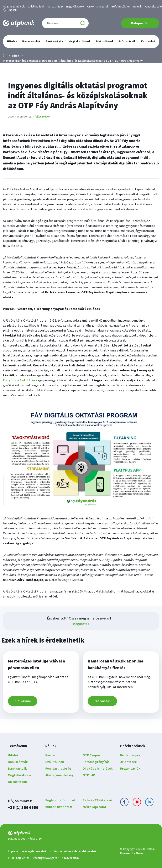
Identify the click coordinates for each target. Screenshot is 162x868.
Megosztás (81, 624)
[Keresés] (83, 23)
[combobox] (65, 23)
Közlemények (130, 755)
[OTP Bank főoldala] (19, 23)
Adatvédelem (70, 858)
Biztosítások (17, 782)
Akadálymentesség (59, 775)
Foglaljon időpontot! (61, 800)
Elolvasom (23, 701)
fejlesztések (42, 117)
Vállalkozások (36, 7)
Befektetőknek (121, 7)
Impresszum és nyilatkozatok (27, 851)
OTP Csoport (92, 755)
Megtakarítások (20, 775)
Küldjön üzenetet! (59, 807)
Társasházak (55, 7)
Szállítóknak (55, 762)
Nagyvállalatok (75, 7)
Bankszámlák (18, 762)
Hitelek (13, 755)
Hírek (16, 56)
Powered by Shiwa (132, 853)
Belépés (140, 23)
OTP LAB (89, 775)
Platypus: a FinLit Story (20, 380)
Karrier (50, 755)
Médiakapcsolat (95, 807)
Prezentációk (130, 769)
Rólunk (137, 7)
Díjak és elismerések (98, 769)
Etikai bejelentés (19, 858)
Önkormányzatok (98, 7)
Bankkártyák (17, 769)
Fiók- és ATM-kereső (97, 800)
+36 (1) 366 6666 (23, 807)
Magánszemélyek (14, 7)
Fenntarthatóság (58, 769)
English (12, 10)
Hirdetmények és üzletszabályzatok (73, 851)
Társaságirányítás (96, 762)
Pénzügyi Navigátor (46, 858)
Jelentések (128, 762)
